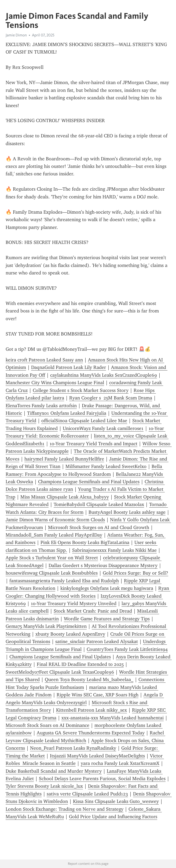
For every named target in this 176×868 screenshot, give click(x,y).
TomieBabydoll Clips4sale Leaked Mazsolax (99, 504)
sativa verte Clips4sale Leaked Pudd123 (87, 794)
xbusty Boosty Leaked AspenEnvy (70, 634)
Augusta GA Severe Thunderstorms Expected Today (91, 733)
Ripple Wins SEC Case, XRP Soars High (98, 695)
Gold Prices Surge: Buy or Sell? (135, 573)
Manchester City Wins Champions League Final (55, 383)
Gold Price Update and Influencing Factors (113, 817)
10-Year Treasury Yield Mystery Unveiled (74, 603)
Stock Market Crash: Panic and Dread (93, 611)
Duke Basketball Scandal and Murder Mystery (54, 771)
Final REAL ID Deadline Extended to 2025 (80, 664)
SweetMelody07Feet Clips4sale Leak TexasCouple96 (60, 672)
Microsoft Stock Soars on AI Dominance (47, 725)
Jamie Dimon (16, 35)
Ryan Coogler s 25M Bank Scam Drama (111, 398)
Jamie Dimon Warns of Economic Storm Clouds (55, 520)
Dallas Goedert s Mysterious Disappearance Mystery (103, 565)
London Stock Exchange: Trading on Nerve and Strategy (65, 809)
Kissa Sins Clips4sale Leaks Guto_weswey (116, 801)
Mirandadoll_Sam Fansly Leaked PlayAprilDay (54, 535)
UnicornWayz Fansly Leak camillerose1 (103, 428)
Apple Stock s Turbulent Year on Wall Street (52, 558)
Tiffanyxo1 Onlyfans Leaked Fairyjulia (67, 413)
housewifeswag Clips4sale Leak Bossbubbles (52, 573)
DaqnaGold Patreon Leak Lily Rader (69, 367)
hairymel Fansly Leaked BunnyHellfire (64, 459)
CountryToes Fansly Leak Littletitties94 (127, 649)
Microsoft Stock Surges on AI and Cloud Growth (99, 527)
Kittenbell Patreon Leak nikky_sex (91, 710)
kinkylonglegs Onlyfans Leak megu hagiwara (107, 588)
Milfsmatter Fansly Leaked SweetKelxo (106, 466)
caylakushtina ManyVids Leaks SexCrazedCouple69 (104, 375)
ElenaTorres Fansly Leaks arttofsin (41, 406)
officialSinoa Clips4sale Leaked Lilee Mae (84, 421)
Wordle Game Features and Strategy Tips (107, 619)
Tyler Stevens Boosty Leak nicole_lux (44, 786)
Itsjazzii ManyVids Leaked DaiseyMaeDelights (97, 756)
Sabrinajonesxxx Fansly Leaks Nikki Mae (114, 550)
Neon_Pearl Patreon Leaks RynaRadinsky (73, 748)
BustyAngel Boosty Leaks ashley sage (127, 512)
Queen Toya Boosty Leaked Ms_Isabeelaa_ (89, 680)
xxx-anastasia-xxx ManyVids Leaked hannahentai (113, 718)
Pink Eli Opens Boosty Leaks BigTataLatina (85, 542)
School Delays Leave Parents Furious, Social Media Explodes (102, 779)
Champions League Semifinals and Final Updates (89, 482)
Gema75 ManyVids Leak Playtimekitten (46, 626)
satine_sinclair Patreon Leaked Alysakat (97, 641)
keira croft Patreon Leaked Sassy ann (44, 360)
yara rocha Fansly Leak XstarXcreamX (120, 763)
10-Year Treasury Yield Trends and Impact (93, 444)
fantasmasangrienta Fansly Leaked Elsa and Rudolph (64, 581)
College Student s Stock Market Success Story (81, 390)
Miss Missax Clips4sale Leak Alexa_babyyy (65, 497)
